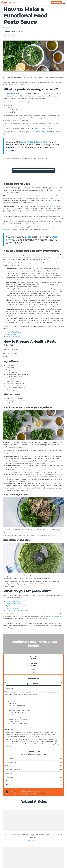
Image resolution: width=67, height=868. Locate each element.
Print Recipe (34, 679)
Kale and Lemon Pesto (13, 336)
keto (37, 227)
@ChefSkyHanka (40, 793)
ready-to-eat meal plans (33, 142)
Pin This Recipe (34, 684)
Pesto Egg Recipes (12, 608)
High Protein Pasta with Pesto (16, 606)
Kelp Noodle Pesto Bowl (14, 604)
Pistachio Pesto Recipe (13, 332)
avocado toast (57, 616)
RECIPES (6, 27)
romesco (38, 128)
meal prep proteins (43, 132)
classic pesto (49, 206)
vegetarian (48, 227)
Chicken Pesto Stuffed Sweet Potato (18, 610)
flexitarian (7, 229)
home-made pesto (19, 219)
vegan (41, 227)
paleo (55, 227)
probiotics (42, 223)
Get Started (57, 3)
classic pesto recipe (11, 94)
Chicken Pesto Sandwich (14, 601)
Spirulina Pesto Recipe (13, 334)
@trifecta (15, 792)
